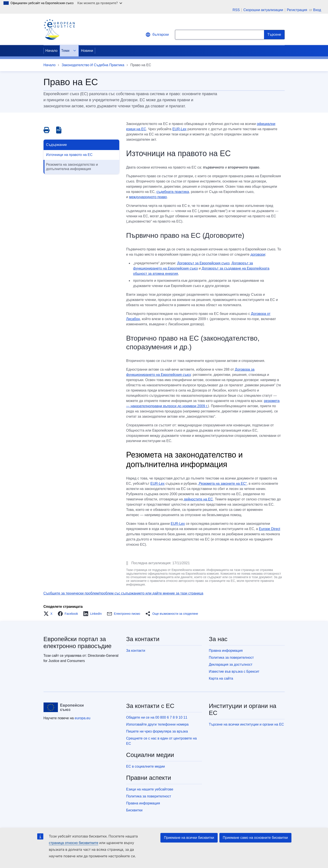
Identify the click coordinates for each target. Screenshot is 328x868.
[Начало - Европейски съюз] (64, 707)
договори (258, 254)
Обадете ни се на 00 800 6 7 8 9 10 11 (157, 717)
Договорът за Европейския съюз (203, 263)
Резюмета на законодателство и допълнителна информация (72, 167)
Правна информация (226, 651)
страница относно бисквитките (74, 843)
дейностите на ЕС (198, 499)
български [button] (157, 35)
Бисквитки (134, 810)
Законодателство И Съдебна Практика (93, 65)
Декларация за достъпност (231, 665)
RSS (236, 10)
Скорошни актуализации (263, 10)
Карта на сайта (221, 678)
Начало (52, 51)
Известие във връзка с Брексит (234, 671)
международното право (148, 197)
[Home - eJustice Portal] (59, 29)
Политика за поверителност (231, 658)
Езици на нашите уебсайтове (150, 789)
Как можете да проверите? (100, 3)
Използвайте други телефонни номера (157, 724)
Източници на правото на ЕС (69, 155)
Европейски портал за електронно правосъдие (78, 643)
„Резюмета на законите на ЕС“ (222, 484)
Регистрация (298, 10)
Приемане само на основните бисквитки (255, 838)
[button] (49, 614)
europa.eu (82, 718)
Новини (87, 51)
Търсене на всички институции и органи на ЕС (246, 724)
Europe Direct (269, 529)
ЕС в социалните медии (146, 766)
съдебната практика (173, 192)
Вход (317, 10)
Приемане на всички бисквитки (189, 838)
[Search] (274, 35)
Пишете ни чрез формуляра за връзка (157, 731)
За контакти (136, 651)
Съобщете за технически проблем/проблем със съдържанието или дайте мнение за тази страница (123, 593)
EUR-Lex (179, 129)
